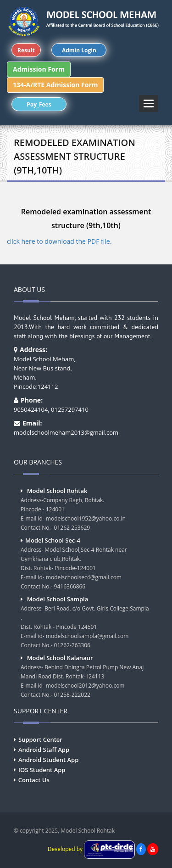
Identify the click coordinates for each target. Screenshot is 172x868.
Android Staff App (44, 750)
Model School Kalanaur (60, 658)
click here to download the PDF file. (59, 241)
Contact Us (34, 780)
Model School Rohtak (57, 491)
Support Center (40, 739)
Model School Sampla (58, 599)
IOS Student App (42, 770)
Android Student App (48, 760)
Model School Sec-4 (53, 540)
